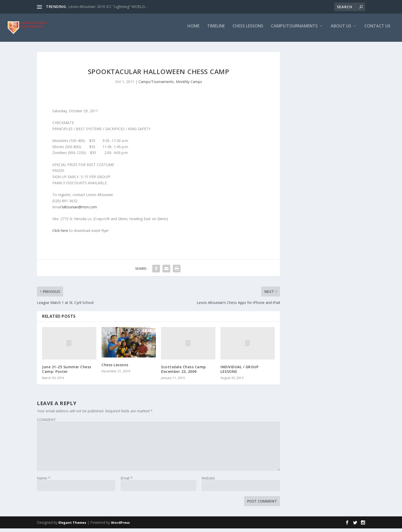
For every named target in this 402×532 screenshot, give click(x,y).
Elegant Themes (72, 526)
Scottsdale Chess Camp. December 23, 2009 (184, 373)
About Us (341, 30)
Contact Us (377, 30)
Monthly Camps (189, 85)
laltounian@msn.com (79, 211)
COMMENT (46, 423)
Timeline (216, 30)
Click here (60, 234)
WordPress (120, 526)
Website (208, 482)
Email (127, 482)
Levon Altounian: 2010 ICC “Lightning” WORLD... (108, 7)
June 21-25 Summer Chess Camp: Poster (67, 373)
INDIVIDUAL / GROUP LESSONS (239, 373)
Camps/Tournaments (294, 30)
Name (44, 482)
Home (193, 30)
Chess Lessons (248, 30)
